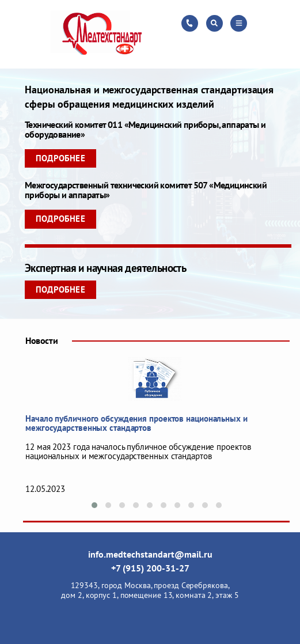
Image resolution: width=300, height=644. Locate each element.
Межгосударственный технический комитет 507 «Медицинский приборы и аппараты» (146, 190)
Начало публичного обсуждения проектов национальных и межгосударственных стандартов (136, 423)
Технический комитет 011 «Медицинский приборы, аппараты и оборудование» (145, 129)
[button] (94, 505)
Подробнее (60, 158)
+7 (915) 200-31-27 (150, 568)
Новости (41, 340)
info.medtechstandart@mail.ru (150, 554)
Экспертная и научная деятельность (105, 268)
